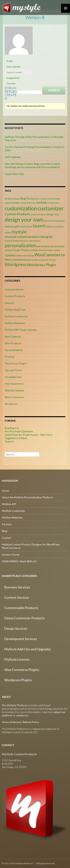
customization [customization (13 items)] (21, 208)
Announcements (14, 289)
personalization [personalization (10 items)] (20, 245)
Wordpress (11, 404)
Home (5, 491)
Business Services (17, 587)
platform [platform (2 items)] (9, 250)
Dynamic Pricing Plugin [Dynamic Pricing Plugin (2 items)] (54, 221)
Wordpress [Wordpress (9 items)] (15, 264)
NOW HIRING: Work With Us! (19, 561)
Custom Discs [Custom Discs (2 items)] (54, 203)
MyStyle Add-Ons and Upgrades (28, 649)
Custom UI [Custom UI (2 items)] (35, 214)
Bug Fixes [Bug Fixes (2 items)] (35, 199)
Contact (7, 538)
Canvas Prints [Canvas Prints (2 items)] (54, 199)
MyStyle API (9, 504)
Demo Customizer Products (24, 618)
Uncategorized (13, 377)
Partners (7, 524)
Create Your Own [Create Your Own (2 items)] (28, 203)
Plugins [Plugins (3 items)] (25, 250)
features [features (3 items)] (9, 226)
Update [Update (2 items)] (57, 250)
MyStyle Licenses (17, 659)
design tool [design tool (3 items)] (53, 214)
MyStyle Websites (12, 517)
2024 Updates (13, 157)
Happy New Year (14, 174)
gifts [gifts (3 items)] (17, 226)
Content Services (17, 597)
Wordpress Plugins (18, 680)
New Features (13, 336)
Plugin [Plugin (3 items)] (17, 250)
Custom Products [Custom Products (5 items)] (17, 214)
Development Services (21, 639)
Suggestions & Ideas (16, 438)
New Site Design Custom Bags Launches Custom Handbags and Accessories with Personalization (32, 165)
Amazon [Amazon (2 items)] (16, 199)
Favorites (11, 83)
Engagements (13, 78)
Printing (9, 357)
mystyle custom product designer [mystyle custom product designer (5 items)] (29, 237)
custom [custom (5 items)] (41, 202)
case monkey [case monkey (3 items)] (12, 203)
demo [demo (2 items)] (43, 214)
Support (9, 441)
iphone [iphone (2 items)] (29, 227)
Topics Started (13, 67)
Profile (10, 61)
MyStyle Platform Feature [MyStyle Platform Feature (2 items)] (16, 241)
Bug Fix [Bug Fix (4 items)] (25, 198)
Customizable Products (21, 608)
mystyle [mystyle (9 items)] (19, 232)
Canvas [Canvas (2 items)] (43, 199)
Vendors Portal (11, 555)
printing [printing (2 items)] (34, 250)
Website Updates (14, 390)
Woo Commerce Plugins (22, 670)
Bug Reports (12, 428)
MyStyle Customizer (16, 316)
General (9, 303)
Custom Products (15, 296)
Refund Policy (31, 722)
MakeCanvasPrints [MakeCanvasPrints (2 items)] (55, 227)
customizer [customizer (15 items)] (51, 208)
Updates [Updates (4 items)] (10, 255)
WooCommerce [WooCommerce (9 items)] (50, 255)
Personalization (14, 350)
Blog (4, 531)
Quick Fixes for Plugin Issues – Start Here (28, 435)
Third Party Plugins (16, 363)
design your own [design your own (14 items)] (24, 220)
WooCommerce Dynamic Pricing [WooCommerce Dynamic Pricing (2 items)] (41, 260)
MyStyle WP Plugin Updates (21, 330)
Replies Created (14, 72)
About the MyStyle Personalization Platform (27, 497)
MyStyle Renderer (15, 323)
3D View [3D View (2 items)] (8, 199)
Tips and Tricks (13, 370)
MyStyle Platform (24, 7)
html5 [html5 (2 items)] (23, 227)
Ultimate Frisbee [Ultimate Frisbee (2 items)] (45, 250)
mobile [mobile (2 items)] (8, 233)
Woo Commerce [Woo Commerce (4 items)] (15, 259)
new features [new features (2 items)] (35, 241)
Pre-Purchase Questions (19, 431)
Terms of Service (11, 722)
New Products (13, 343)
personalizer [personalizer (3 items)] (58, 246)
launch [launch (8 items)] (39, 226)
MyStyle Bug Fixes (15, 310)
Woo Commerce (14, 397)
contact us (22, 715)
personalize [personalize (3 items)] (43, 246)
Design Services (16, 628)
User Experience (14, 384)
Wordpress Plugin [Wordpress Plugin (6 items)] (41, 265)
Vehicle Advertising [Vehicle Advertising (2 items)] (25, 256)
